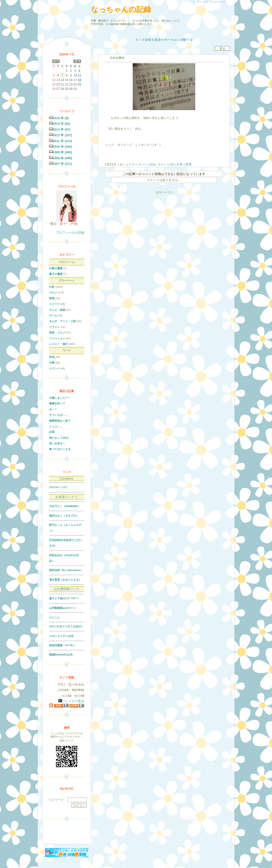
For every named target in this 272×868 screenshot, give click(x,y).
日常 (180, 164)
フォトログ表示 (71, 701)
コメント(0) (165, 164)
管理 (188, 164)
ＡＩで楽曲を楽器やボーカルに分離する (164, 40)
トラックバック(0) (141, 164)
